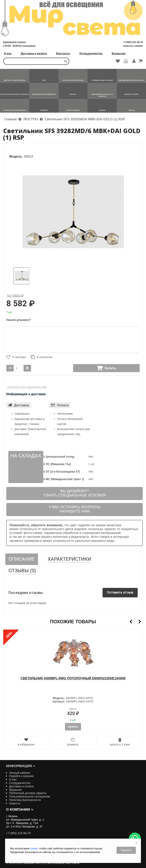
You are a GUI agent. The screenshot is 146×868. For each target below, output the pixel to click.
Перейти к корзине (20, 776)
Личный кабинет (18, 773)
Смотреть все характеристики (27, 387)
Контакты (63, 54)
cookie (34, 848)
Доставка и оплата (34, 54)
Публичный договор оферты (26, 793)
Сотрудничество (91, 54)
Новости (13, 803)
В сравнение (42, 357)
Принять (126, 850)
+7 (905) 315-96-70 (133, 42)
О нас (8, 54)
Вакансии (119, 54)
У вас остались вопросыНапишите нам (75, 509)
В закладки (16, 357)
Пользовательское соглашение (28, 796)
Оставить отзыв (120, 592)
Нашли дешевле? (19, 320)
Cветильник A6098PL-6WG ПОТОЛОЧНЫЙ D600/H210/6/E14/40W (73, 678)
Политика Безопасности (23, 800)
